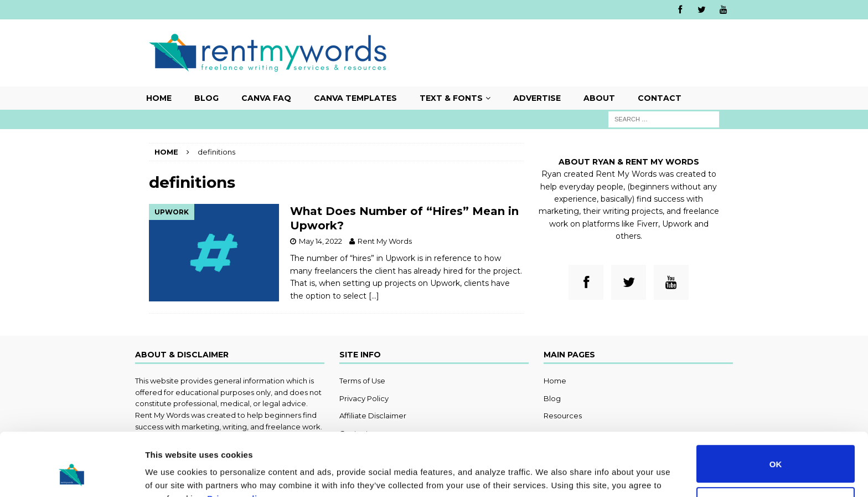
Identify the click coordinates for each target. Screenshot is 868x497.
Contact (660, 98)
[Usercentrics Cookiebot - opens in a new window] (72, 475)
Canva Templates (355, 98)
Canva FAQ (266, 98)
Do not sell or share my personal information (776, 452)
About (599, 98)
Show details (171, 475)
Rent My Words (385, 241)
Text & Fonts (451, 98)
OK (776, 410)
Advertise (537, 98)
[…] (374, 296)
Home (159, 98)
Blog (206, 98)
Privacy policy (237, 445)
